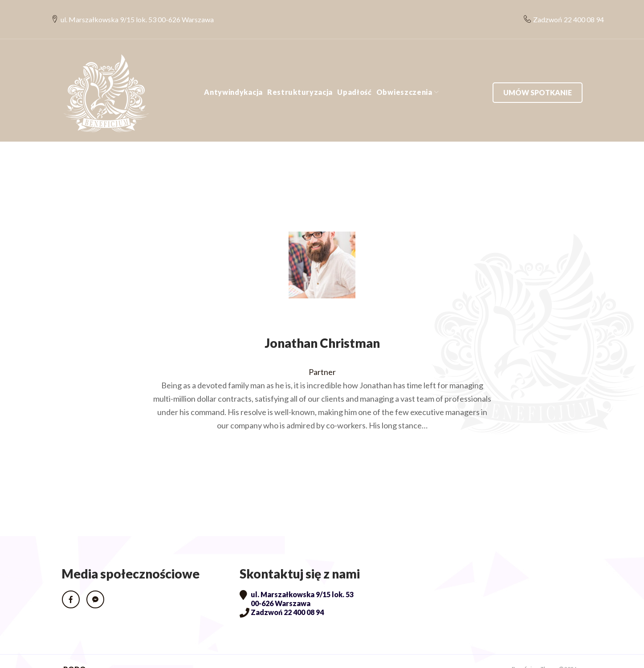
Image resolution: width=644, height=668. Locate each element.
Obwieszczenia (404, 76)
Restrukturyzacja (300, 76)
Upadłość (355, 76)
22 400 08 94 (574, 11)
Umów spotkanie (538, 76)
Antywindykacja (233, 76)
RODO (75, 653)
